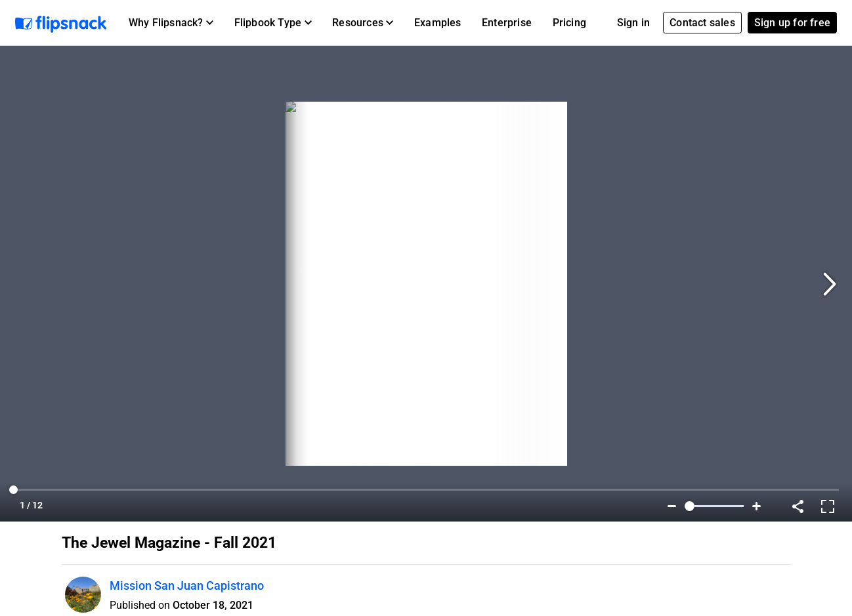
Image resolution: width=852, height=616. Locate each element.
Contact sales (702, 23)
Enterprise (507, 23)
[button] (171, 23)
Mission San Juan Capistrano (187, 585)
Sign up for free (792, 23)
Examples (438, 23)
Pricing (569, 23)
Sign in (633, 23)
